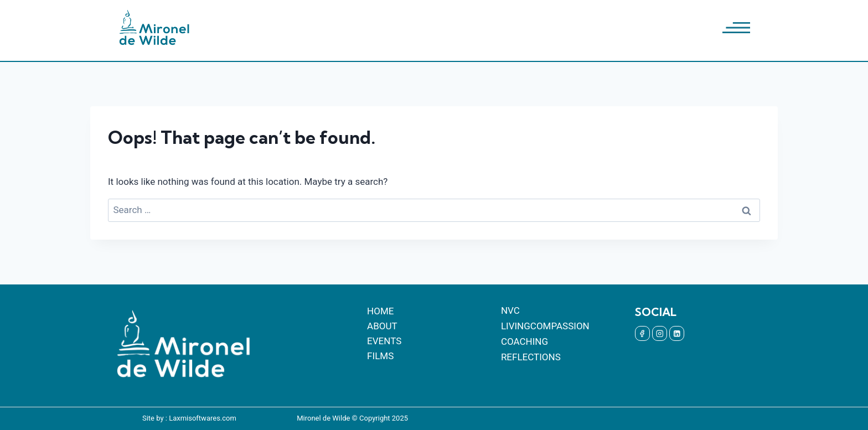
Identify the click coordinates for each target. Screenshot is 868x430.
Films (380, 356)
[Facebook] (642, 333)
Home (380, 311)
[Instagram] (660, 333)
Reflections (531, 357)
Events (384, 341)
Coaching (525, 341)
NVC (510, 310)
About (382, 326)
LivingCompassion (545, 326)
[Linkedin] (677, 333)
